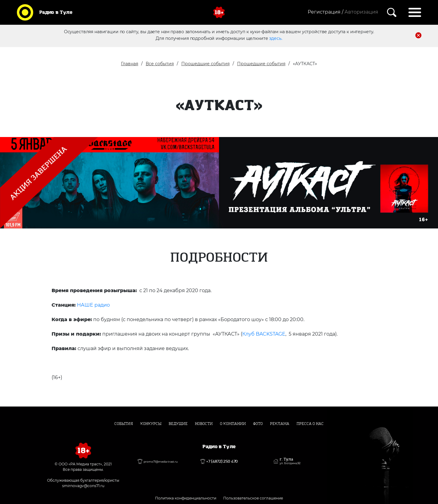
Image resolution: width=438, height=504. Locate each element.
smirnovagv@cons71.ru (83, 486)
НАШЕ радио (93, 305)
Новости (204, 424)
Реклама (280, 424)
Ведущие (178, 424)
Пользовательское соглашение (253, 498)
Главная (130, 64)
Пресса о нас (310, 424)
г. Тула (290, 461)
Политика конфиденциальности (186, 498)
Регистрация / (325, 12)
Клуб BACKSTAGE (264, 334)
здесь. (276, 38)
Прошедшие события (205, 64)
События (124, 424)
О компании (233, 424)
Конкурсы (151, 424)
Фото (258, 424)
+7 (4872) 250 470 (222, 461)
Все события (160, 64)
